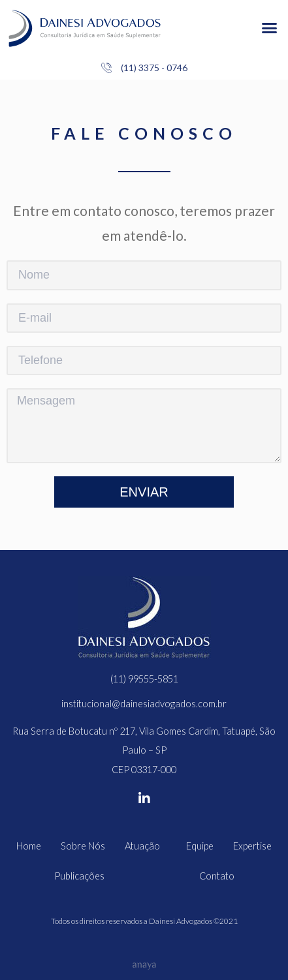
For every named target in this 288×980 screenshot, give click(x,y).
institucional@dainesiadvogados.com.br (144, 704)
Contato (217, 876)
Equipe (200, 846)
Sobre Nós (83, 846)
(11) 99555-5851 (144, 679)
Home (29, 846)
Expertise (252, 846)
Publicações (79, 876)
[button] (269, 28)
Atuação (146, 846)
